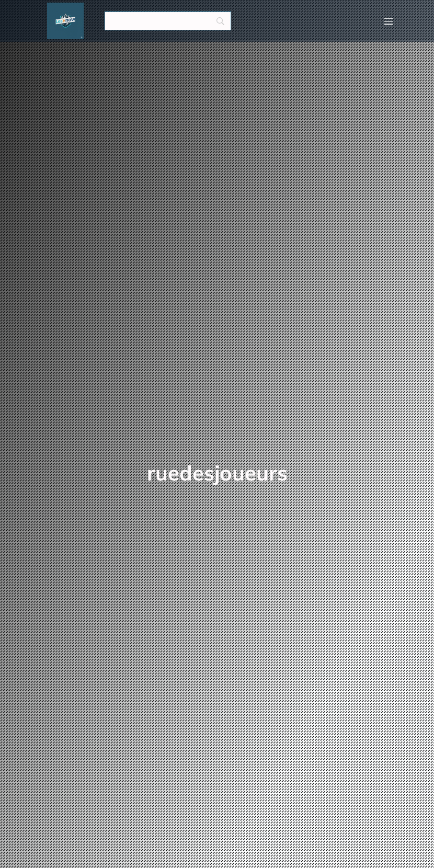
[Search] (168, 21)
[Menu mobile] (389, 21)
